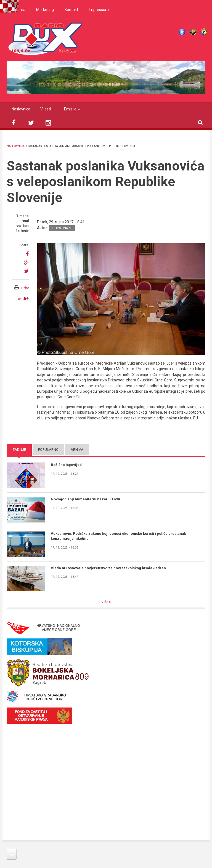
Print (25, 288)
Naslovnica (21, 109)
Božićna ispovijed (66, 465)
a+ (26, 298)
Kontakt (71, 10)
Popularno (48, 450)
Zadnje (19, 450)
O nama (18, 10)
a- (19, 299)
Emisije (70, 109)
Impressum (99, 10)
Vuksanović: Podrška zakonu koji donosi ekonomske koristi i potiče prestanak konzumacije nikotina (118, 536)
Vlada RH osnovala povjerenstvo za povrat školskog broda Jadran (108, 568)
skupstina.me (62, 228)
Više (105, 602)
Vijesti (46, 109)
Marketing (45, 10)
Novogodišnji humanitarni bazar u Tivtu (85, 499)
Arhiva (77, 450)
